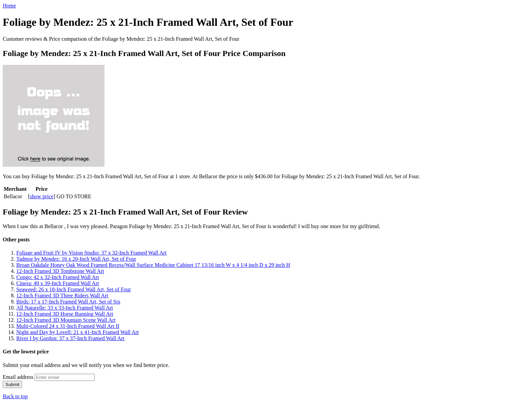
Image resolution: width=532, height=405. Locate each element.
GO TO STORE (74, 196)
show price (42, 196)
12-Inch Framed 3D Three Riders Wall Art (62, 296)
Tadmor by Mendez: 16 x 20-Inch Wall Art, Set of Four (76, 259)
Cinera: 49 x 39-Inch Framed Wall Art (58, 283)
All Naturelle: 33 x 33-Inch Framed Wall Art (65, 308)
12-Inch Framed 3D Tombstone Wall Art (60, 271)
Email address (18, 377)
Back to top (15, 396)
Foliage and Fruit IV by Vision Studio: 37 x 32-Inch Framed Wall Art (91, 253)
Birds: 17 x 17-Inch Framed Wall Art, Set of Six (68, 302)
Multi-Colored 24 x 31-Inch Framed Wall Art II (68, 326)
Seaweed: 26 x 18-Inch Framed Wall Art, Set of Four (74, 289)
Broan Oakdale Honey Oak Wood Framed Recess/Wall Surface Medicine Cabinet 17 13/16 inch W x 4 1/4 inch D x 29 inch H (153, 265)
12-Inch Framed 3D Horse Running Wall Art (65, 314)
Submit (12, 384)
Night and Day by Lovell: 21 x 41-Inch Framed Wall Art (78, 332)
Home (9, 6)
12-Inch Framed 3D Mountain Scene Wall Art (66, 320)
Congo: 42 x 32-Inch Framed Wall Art (58, 277)
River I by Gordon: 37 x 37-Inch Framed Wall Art (70, 338)
